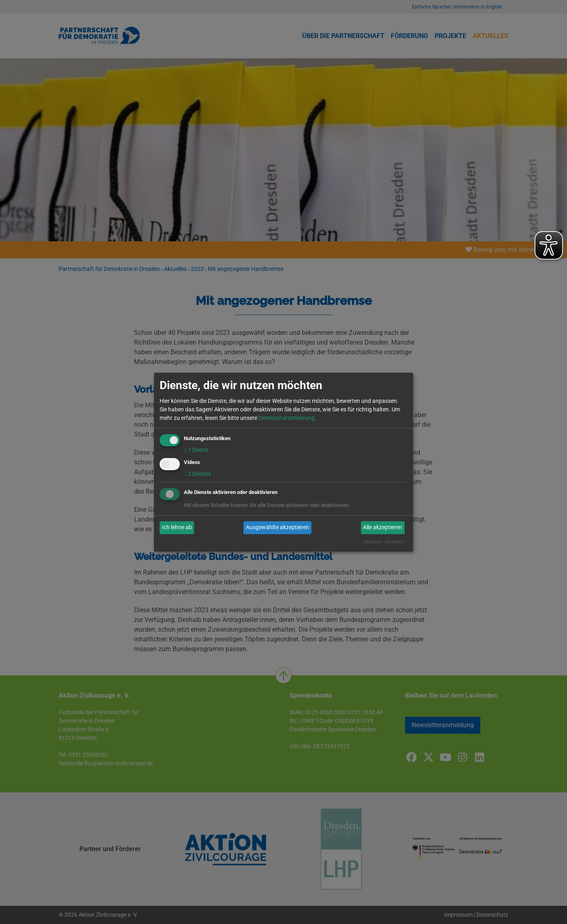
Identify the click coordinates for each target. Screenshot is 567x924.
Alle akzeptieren (383, 528)
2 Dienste (197, 474)
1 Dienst (196, 450)
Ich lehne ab (177, 528)
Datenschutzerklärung (286, 418)
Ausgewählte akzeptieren (277, 528)
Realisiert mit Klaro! (384, 542)
